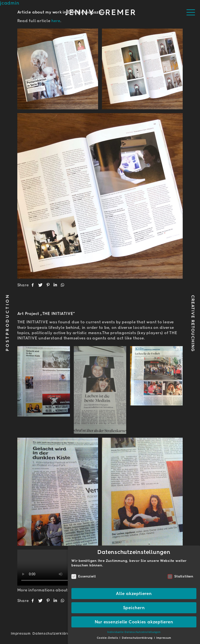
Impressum (21, 633)
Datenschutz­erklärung (53, 633)
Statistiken (180, 576)
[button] (33, 285)
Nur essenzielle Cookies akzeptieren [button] (134, 622)
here (56, 21)
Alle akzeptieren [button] (134, 593)
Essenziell (84, 576)
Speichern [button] (134, 608)
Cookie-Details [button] (108, 638)
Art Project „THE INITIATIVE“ (46, 314)
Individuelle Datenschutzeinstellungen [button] (134, 632)
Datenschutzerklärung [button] (138, 638)
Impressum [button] (164, 638)
